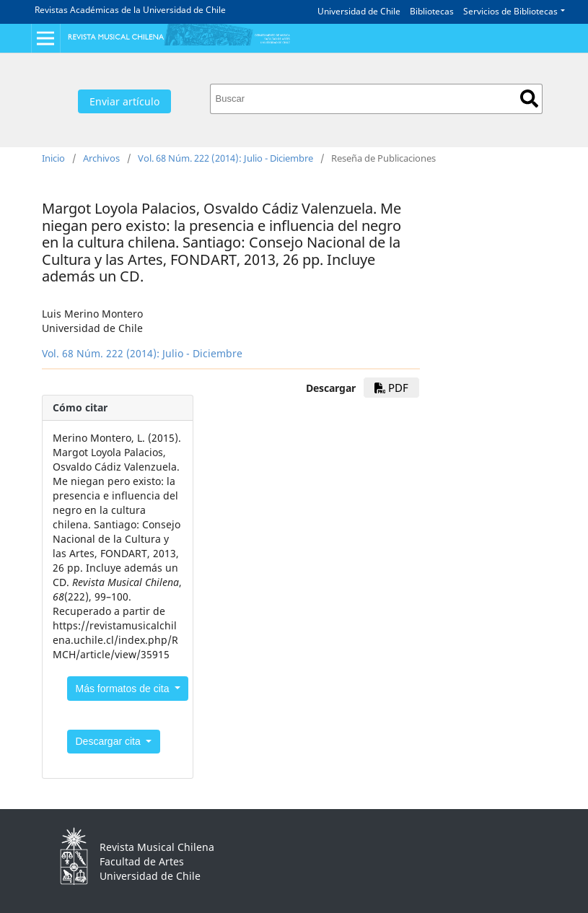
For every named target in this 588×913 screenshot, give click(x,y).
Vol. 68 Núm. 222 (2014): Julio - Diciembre (225, 158)
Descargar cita (110, 741)
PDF (391, 388)
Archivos (101, 158)
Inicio (53, 158)
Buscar (529, 99)
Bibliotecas (432, 11)
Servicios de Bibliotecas (510, 11)
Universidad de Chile (359, 11)
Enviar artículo (124, 101)
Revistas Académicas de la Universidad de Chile (130, 10)
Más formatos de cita (124, 689)
